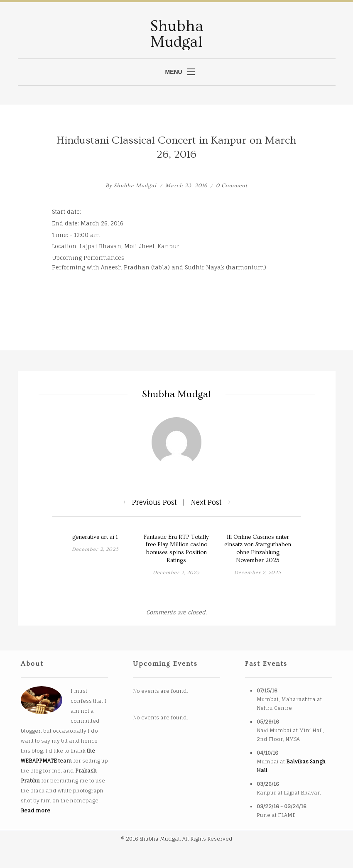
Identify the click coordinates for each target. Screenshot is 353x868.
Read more (36, 811)
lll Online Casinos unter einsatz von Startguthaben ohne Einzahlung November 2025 (258, 549)
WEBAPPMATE (39, 761)
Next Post (206, 502)
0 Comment (232, 186)
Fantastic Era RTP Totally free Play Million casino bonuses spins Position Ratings (176, 549)
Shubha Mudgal (135, 186)
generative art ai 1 (95, 537)
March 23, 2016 (187, 186)
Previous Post (154, 502)
